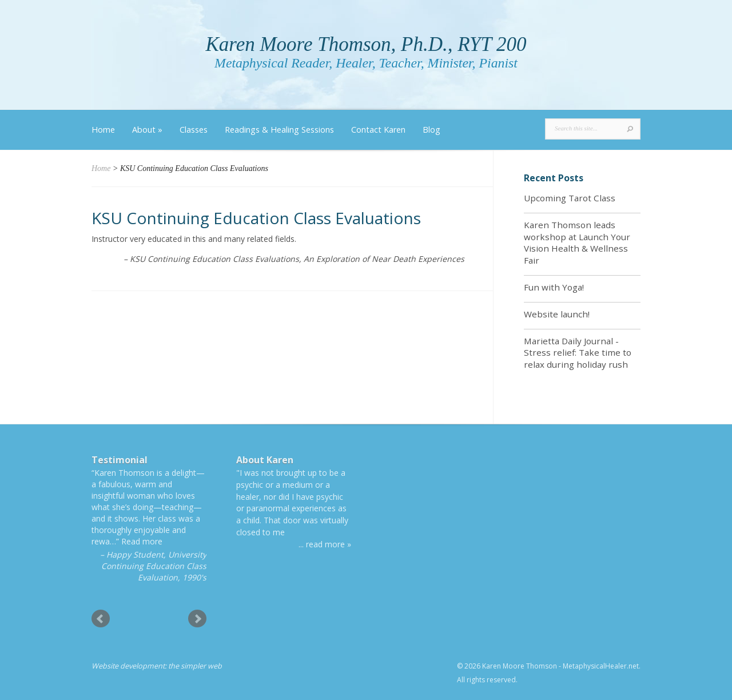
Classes (194, 130)
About (147, 130)
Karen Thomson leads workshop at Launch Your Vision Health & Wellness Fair (577, 242)
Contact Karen (378, 130)
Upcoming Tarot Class (570, 198)
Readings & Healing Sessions (279, 130)
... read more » (325, 544)
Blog (431, 130)
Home (103, 130)
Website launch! (557, 314)
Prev (101, 619)
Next (197, 619)
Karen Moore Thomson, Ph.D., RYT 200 (366, 44)
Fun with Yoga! (554, 287)
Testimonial (120, 460)
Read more (142, 541)
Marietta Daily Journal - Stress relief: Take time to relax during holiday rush (578, 353)
